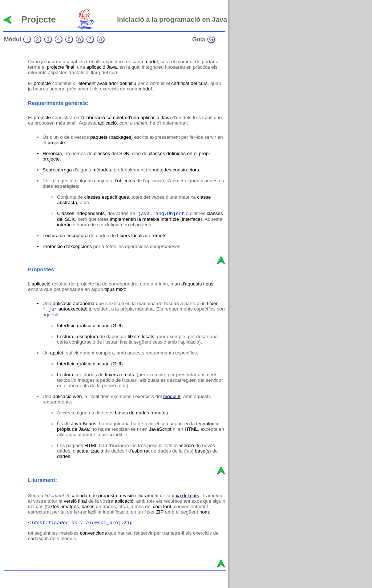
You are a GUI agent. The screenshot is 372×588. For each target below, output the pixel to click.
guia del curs (186, 496)
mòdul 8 (172, 396)
